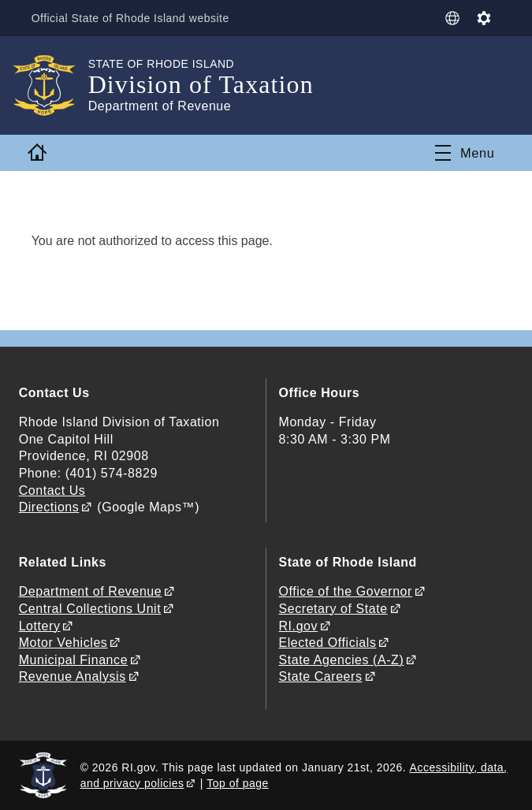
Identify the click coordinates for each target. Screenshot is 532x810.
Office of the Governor (346, 591)
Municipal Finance (73, 660)
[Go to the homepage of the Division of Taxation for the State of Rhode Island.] (54, 85)
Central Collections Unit (90, 609)
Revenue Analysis (73, 676)
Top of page (238, 783)
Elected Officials (328, 643)
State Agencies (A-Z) (342, 660)
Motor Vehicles (63, 643)
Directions (49, 507)
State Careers (321, 676)
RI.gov (299, 626)
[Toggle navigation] (465, 153)
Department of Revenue (91, 591)
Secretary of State (333, 609)
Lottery (40, 626)
